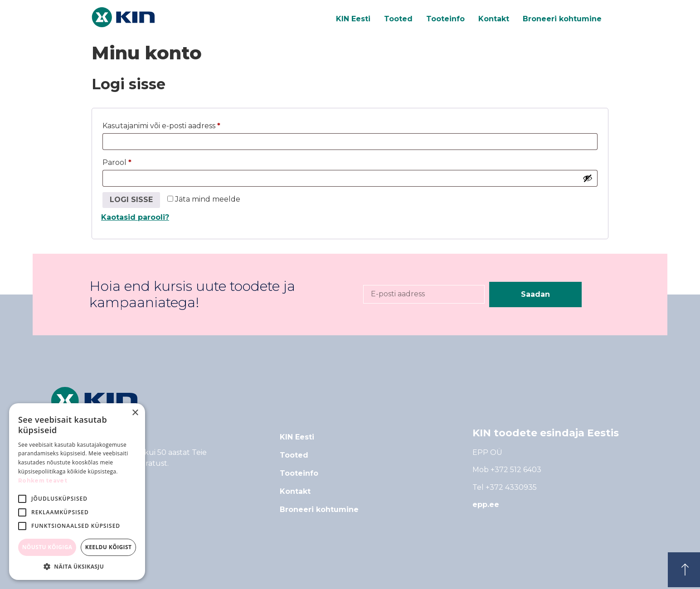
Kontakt (494, 19)
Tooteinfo (445, 19)
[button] (77, 566)
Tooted (398, 19)
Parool (131, 161)
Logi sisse (131, 200)
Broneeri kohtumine (562, 19)
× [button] (135, 413)
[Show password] (588, 178)
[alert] (77, 492)
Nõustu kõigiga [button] (47, 547)
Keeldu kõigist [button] (109, 547)
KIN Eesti (353, 19)
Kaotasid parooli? (135, 217)
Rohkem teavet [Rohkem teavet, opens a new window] (43, 480)
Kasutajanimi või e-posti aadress (176, 124)
